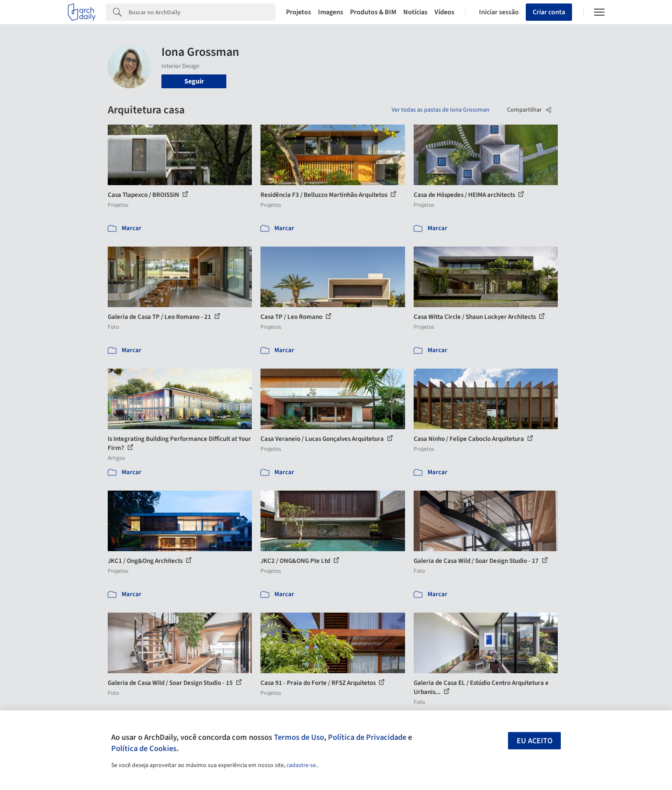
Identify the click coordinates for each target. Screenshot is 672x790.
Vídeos (444, 12)
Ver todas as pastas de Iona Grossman (440, 110)
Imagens (331, 12)
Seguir (194, 81)
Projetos (299, 12)
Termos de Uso (299, 737)
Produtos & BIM (373, 12)
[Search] (202, 12)
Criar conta (549, 12)
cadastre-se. (302, 765)
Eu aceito (535, 741)
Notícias (415, 12)
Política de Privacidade (367, 737)
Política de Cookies (144, 748)
